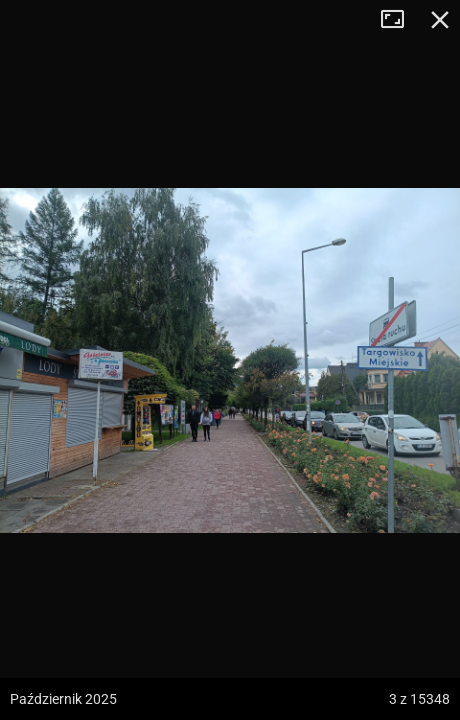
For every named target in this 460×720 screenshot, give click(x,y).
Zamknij (440, 20)
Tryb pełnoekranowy (400, 20)
